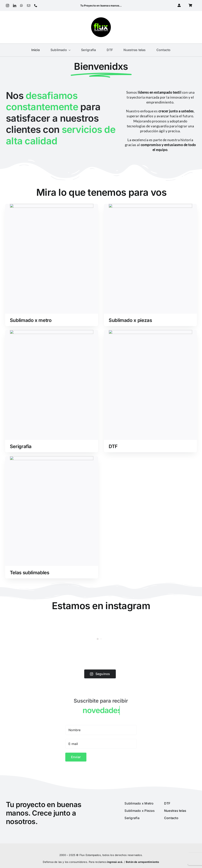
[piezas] (150, 206)
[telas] (52, 459)
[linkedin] (15, 6)
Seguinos (100, 674)
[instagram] (7, 6)
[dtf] (150, 331)
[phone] (36, 6)
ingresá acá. (115, 862)
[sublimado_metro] (52, 206)
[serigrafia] (52, 332)
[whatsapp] (22, 6)
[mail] (29, 6)
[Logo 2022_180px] (101, 19)
